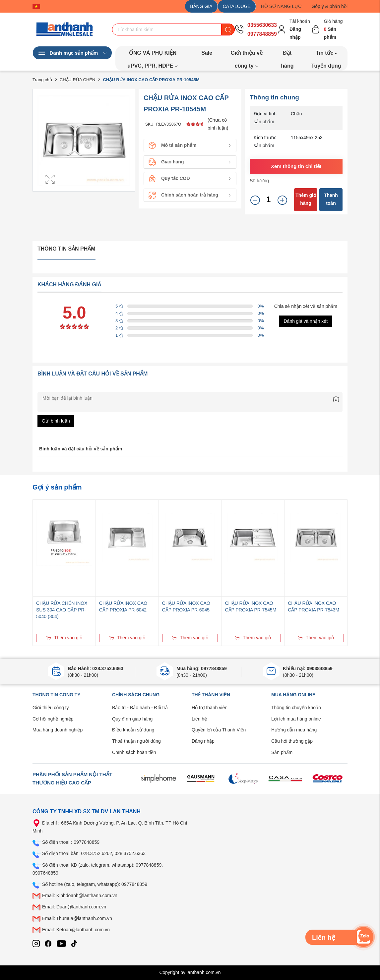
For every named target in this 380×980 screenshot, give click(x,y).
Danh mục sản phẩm (72, 53)
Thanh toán (331, 199)
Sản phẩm (282, 752)
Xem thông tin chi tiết (296, 166)
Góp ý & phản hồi (329, 6)
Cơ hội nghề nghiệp (53, 719)
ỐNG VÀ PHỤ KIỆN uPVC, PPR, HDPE (153, 55)
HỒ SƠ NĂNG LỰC (281, 6)
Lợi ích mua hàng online (296, 719)
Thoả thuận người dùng (136, 741)
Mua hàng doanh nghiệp (58, 730)
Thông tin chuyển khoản (296, 708)
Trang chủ (42, 80)
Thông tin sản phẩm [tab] (66, 249)
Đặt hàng (287, 55)
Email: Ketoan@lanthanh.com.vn (76, 930)
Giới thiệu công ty (51, 708)
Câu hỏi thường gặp (292, 741)
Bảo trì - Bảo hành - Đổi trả (140, 708)
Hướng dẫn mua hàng (294, 730)
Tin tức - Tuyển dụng (326, 55)
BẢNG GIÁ (201, 6)
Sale (207, 53)
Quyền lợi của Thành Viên (219, 730)
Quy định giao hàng (132, 719)
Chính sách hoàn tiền (134, 752)
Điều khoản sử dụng (133, 730)
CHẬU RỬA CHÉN (78, 80)
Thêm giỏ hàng (306, 199)
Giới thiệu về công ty (246, 55)
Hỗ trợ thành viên (210, 708)
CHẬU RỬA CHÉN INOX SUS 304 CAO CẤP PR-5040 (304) (62, 610)
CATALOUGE (237, 6)
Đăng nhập (203, 741)
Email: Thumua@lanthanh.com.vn (77, 918)
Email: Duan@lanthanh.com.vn (74, 907)
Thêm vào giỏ (64, 638)
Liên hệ (199, 719)
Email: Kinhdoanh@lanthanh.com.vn (80, 895)
